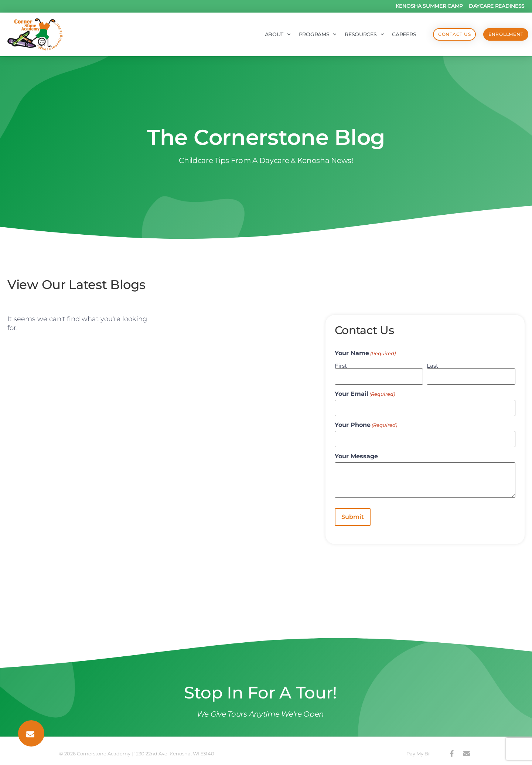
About (262, 34)
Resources (349, 34)
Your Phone (366, 422)
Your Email (365, 392)
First (341, 365)
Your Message (356, 452)
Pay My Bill (419, 748)
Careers (388, 34)
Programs (302, 34)
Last (432, 365)
